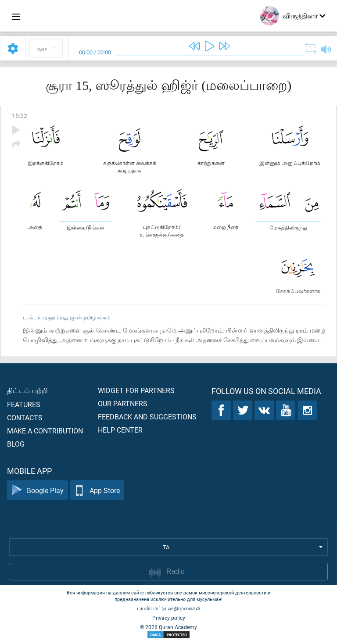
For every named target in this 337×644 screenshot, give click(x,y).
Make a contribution (45, 431)
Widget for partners (136, 390)
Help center (120, 430)
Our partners (123, 403)
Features (24, 404)
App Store (97, 490)
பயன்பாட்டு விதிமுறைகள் (169, 608)
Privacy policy (169, 618)
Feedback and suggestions (147, 417)
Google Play (38, 490)
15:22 (20, 116)
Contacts (25, 417)
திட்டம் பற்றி (27, 390)
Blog (16, 444)
